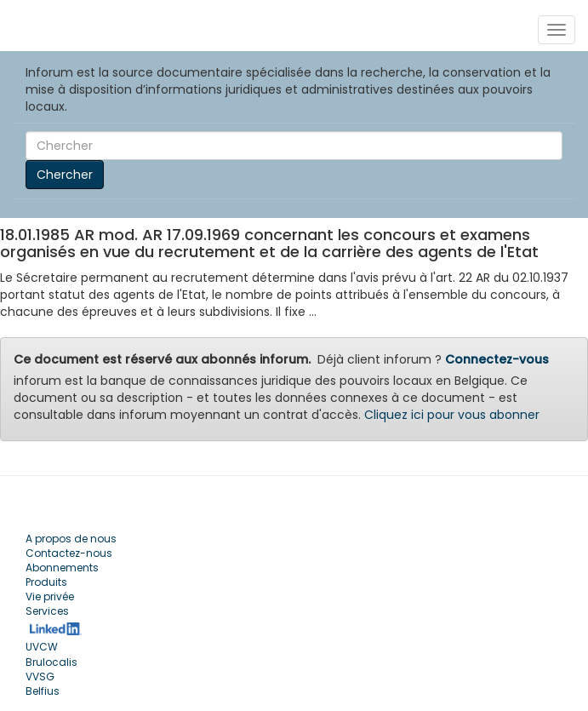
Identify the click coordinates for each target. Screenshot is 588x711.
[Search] (294, 146)
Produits (46, 582)
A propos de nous (71, 539)
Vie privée (50, 596)
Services (47, 611)
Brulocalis (51, 662)
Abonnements (62, 568)
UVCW (42, 647)
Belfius (43, 691)
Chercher (65, 175)
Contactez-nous (69, 553)
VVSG (40, 677)
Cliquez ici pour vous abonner (452, 415)
